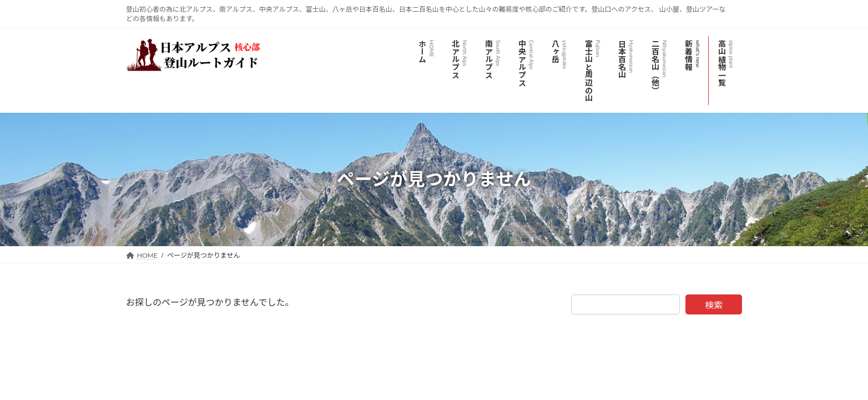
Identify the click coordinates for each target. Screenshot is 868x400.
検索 (714, 305)
